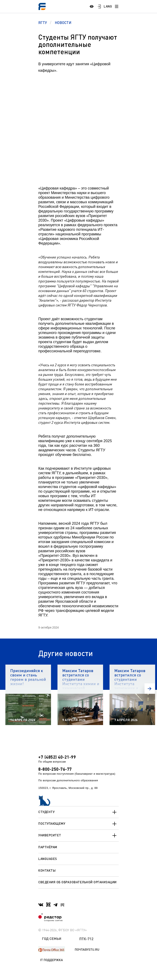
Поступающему (78, 824)
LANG (108, 6)
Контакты (47, 870)
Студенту (78, 812)
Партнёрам (48, 847)
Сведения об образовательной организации (77, 882)
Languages (48, 859)
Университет (78, 836)
